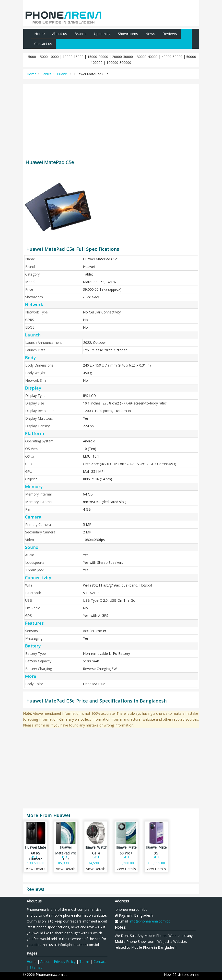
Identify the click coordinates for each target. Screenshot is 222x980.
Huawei (62, 74)
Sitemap (36, 967)
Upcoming (102, 34)
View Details (36, 869)
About (45, 962)
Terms (84, 962)
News (150, 34)
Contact (100, 962)
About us (60, 34)
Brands (80, 34)
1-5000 (30, 57)
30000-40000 (147, 57)
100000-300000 (119, 63)
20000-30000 (123, 57)
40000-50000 (172, 57)
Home (40, 34)
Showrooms (128, 34)
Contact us (43, 44)
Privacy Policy (65, 962)
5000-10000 (49, 57)
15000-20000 (98, 57)
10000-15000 (73, 57)
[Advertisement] (111, 119)
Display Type (35, 396)
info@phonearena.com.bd (150, 921)
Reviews (170, 34)
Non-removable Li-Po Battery (106, 653)
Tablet (46, 74)
